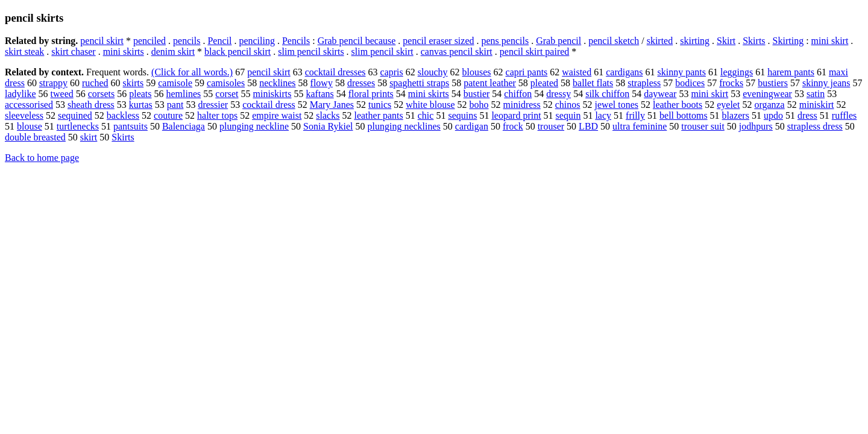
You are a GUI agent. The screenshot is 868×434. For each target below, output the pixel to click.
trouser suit (703, 126)
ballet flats (593, 83)
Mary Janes (332, 105)
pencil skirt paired (535, 52)
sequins (462, 115)
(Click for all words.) (192, 72)
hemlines (184, 94)
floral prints (371, 94)
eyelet (728, 105)
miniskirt (817, 105)
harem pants (791, 72)
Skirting (788, 41)
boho (479, 105)
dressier (213, 105)
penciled (149, 41)
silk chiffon (607, 94)
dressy (558, 94)
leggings (737, 72)
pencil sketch (614, 41)
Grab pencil (558, 41)
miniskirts (272, 94)
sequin (568, 115)
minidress (522, 105)
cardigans (624, 72)
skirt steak (24, 52)
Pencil (219, 41)
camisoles (226, 83)
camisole (175, 83)
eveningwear (767, 94)
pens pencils (505, 41)
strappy (53, 83)
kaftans (320, 94)
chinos (568, 105)
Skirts (754, 41)
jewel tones (617, 105)
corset (227, 94)
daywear (660, 94)
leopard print (516, 115)
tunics (380, 105)
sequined (75, 115)
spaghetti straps (419, 83)
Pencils (296, 41)
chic (426, 115)
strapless (644, 83)
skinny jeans (826, 83)
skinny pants (681, 72)
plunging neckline (254, 126)
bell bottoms (684, 115)
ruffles (844, 115)
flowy (322, 83)
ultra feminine (640, 126)
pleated (544, 83)
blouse (30, 126)
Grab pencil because (357, 41)
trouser (551, 126)
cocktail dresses (335, 72)
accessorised (29, 105)
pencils (187, 41)
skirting (695, 41)
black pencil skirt (237, 52)
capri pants (527, 72)
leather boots (678, 105)
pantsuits (131, 126)
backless (123, 115)
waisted (577, 72)
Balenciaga (184, 126)
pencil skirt (102, 41)
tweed (62, 94)
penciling (257, 41)
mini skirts (124, 52)
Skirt (726, 41)
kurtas (141, 105)
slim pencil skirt (382, 52)
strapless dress (815, 126)
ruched (95, 83)
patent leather (490, 83)
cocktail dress (269, 105)
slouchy (433, 72)
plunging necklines (404, 126)
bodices (690, 83)
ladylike (20, 94)
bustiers (773, 83)
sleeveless (24, 115)
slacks (328, 115)
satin (816, 94)
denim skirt (173, 52)
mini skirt (830, 41)
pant (175, 105)
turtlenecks (78, 126)
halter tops (217, 115)
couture (168, 115)
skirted (660, 41)
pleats (140, 94)
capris (392, 72)
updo (773, 115)
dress (807, 115)
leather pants (378, 115)
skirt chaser (73, 52)
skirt (89, 137)
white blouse (430, 105)
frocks (731, 83)
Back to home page (42, 158)
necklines (277, 83)
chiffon (518, 94)
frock (513, 126)
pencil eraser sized (438, 41)
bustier (477, 94)
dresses (361, 83)
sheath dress (91, 105)
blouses (477, 72)
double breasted (35, 137)
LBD (588, 126)
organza (769, 105)
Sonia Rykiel (328, 126)
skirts (134, 83)
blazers (736, 115)
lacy (603, 115)
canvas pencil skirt (457, 52)
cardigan (472, 126)
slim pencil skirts (311, 52)
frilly (635, 115)
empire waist (277, 115)
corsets (101, 94)
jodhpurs (756, 126)
